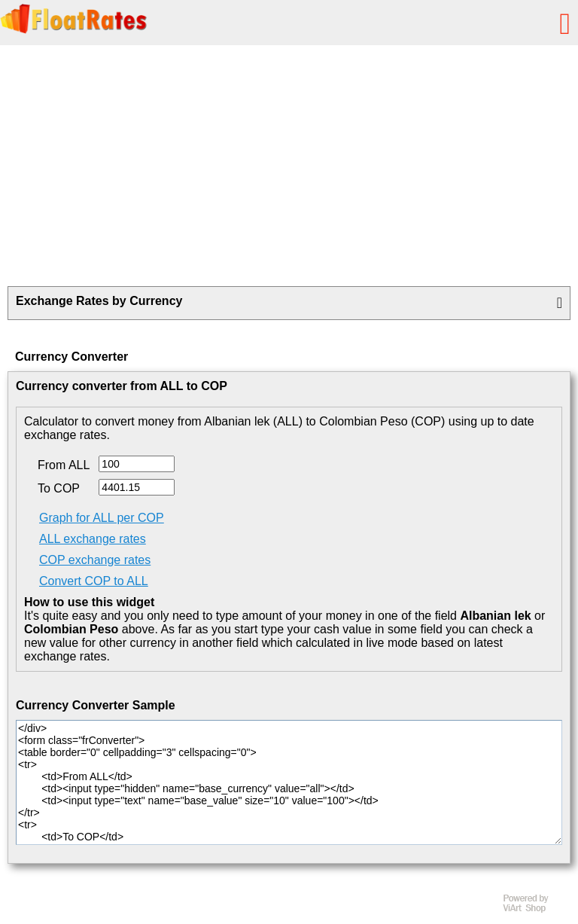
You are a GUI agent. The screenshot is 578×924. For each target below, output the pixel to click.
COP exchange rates (95, 560)
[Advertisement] (289, 166)
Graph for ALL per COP (102, 518)
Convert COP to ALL (94, 581)
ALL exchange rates (93, 539)
